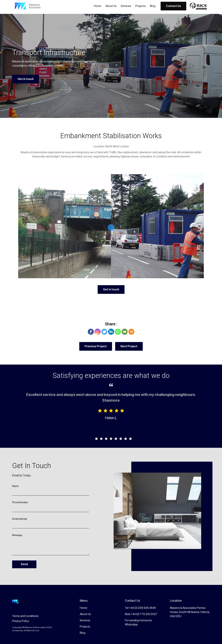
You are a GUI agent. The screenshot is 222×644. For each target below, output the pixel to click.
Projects (140, 6)
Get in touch (26, 79)
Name (15, 486)
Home (98, 6)
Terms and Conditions (25, 616)
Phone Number (20, 503)
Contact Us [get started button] (173, 6)
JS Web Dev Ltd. (32, 630)
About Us (111, 6)
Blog (153, 6)
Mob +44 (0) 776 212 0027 (141, 614)
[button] (92, 439)
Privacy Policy (21, 621)
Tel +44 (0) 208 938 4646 (140, 608)
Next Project (129, 346)
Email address (20, 519)
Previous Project (96, 346)
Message (17, 535)
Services (126, 6)
